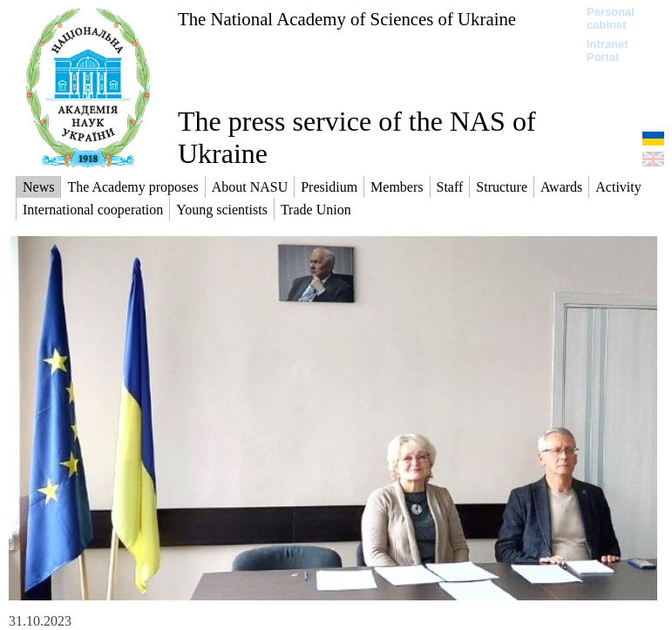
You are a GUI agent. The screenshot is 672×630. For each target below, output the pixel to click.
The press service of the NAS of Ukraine (357, 137)
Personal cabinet (611, 18)
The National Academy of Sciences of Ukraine (347, 19)
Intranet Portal (608, 51)
